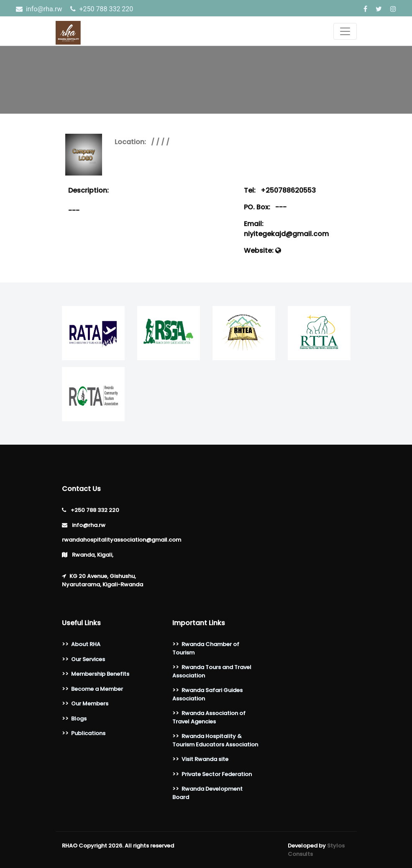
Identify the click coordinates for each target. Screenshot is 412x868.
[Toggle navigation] (345, 31)
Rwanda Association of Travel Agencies (209, 717)
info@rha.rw (40, 9)
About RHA (86, 644)
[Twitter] (380, 9)
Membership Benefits (100, 674)
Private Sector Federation (217, 774)
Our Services (88, 659)
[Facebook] (366, 9)
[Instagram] (393, 9)
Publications (88, 733)
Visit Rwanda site (205, 759)
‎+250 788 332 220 (102, 9)
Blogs (79, 719)
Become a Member (97, 689)
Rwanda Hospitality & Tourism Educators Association (215, 740)
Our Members (90, 704)
